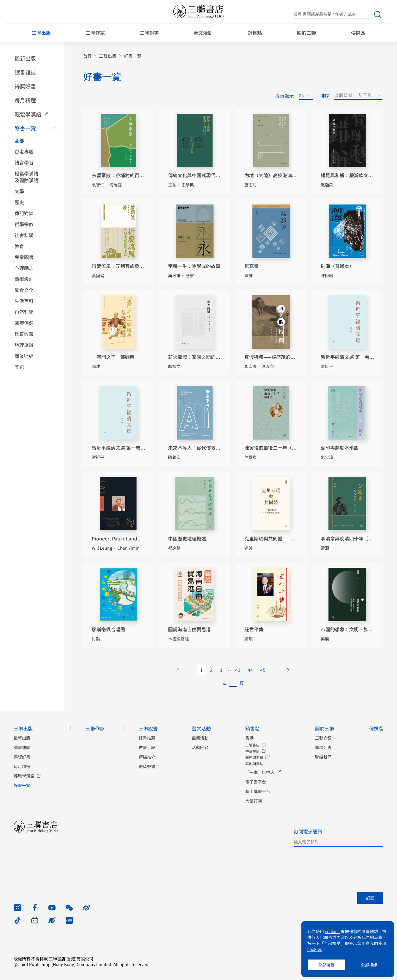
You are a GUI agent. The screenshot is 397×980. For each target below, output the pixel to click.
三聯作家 (95, 33)
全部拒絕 (369, 965)
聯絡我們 (323, 757)
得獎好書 (25, 86)
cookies (332, 931)
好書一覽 (25, 128)
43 (238, 670)
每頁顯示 (284, 96)
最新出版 (25, 58)
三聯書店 (252, 745)
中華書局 (252, 751)
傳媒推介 (147, 757)
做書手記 (147, 747)
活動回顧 (200, 747)
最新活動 (200, 738)
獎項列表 (323, 747)
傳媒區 (358, 33)
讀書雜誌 (25, 72)
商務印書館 (254, 757)
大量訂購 (254, 801)
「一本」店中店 (260, 772)
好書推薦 (147, 738)
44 (250, 670)
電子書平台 (256, 782)
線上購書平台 (258, 791)
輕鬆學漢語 (28, 114)
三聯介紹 (323, 738)
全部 (19, 141)
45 (263, 670)
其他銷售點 (254, 763)
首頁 (87, 56)
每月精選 (25, 100)
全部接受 (326, 965)
